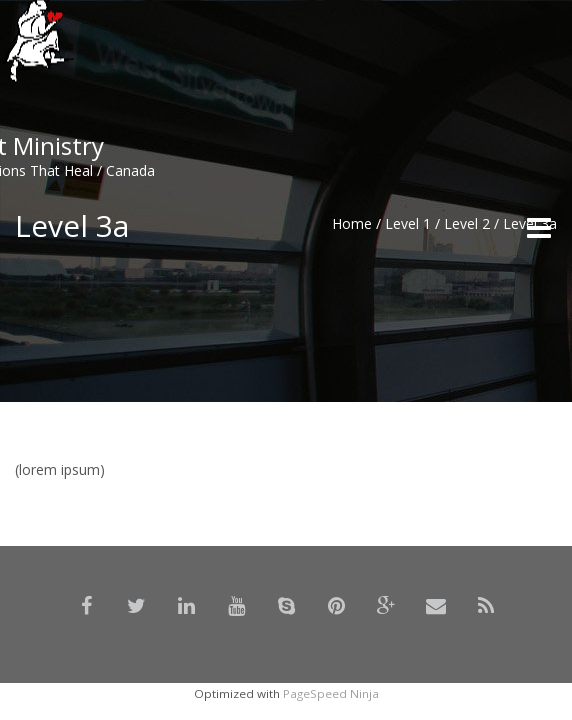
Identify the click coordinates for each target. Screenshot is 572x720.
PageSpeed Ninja (331, 693)
